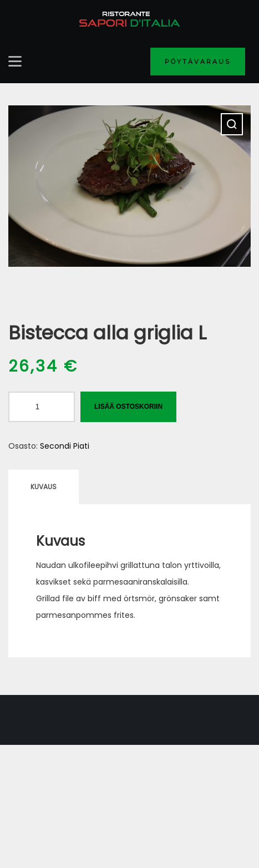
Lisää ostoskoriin (128, 407)
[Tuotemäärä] (42, 407)
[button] (232, 124)
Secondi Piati (65, 446)
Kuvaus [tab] (44, 487)
